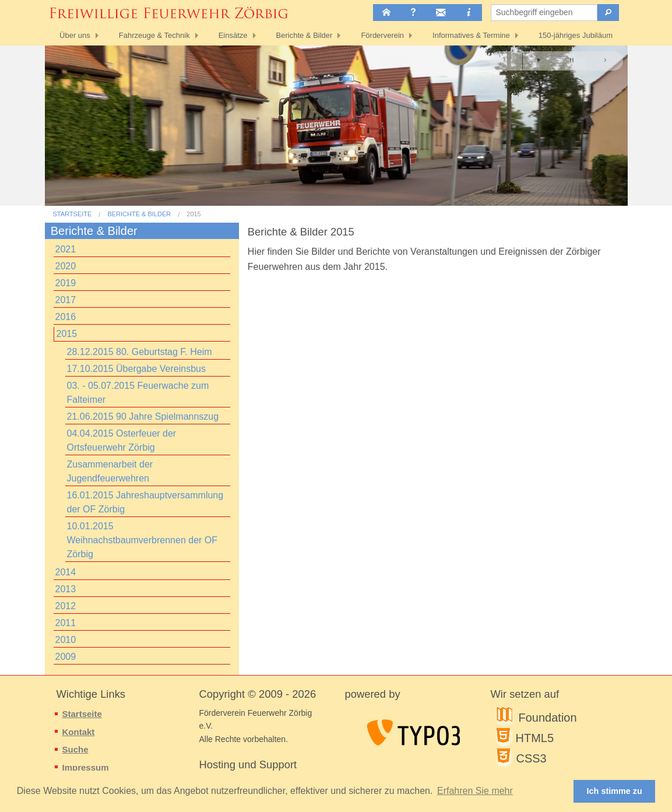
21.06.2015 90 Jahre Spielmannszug (143, 416)
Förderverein (382, 35)
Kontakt (79, 732)
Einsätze (233, 35)
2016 (66, 317)
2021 (66, 249)
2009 (66, 657)
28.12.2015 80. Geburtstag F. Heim (140, 352)
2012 (66, 606)
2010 (66, 640)
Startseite (73, 214)
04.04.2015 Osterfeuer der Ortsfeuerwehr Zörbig (122, 440)
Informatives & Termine (471, 35)
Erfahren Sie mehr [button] (475, 791)
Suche (75, 749)
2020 (66, 266)
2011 (66, 623)
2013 (66, 589)
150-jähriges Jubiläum (576, 35)
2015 (193, 214)
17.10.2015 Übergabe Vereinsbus (136, 369)
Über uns (75, 35)
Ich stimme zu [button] (615, 791)
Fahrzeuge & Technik (154, 35)
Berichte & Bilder (305, 35)
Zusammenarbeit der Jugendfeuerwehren (110, 471)
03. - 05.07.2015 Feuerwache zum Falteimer (138, 393)
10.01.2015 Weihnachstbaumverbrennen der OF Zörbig (143, 540)
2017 (66, 300)
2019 (66, 283)
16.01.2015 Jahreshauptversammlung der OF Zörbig (145, 502)
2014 (66, 572)
